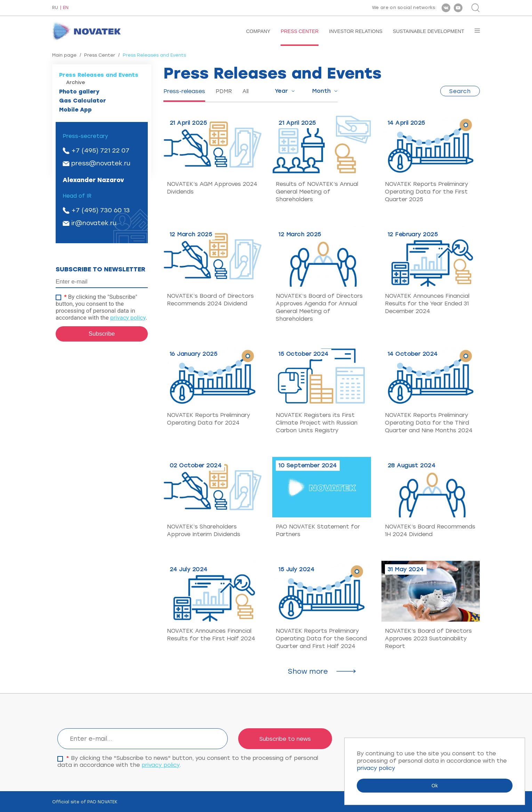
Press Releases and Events (99, 75)
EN (66, 8)
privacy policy (128, 318)
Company (258, 31)
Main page (64, 55)
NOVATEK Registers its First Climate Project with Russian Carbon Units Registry (317, 423)
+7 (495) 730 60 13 (100, 210)
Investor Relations (356, 31)
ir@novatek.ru (94, 223)
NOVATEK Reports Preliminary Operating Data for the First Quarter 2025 (426, 192)
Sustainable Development (429, 31)
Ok (435, 786)
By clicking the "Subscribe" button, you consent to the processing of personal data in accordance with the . (101, 307)
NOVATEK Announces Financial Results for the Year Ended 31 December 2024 (427, 304)
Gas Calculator (83, 101)
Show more (308, 671)
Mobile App (75, 110)
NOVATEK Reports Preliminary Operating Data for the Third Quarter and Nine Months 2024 (429, 423)
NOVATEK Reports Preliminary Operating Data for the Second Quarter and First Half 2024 (321, 638)
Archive (76, 83)
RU (55, 8)
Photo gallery (79, 92)
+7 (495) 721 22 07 (100, 150)
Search (460, 91)
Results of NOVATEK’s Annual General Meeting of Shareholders (317, 192)
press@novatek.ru (101, 163)
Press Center (300, 31)
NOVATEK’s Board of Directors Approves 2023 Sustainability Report (428, 638)
